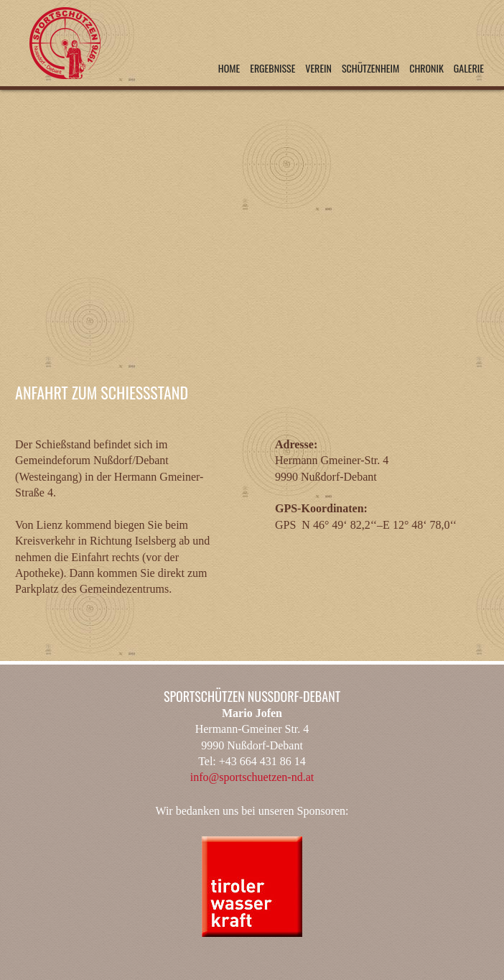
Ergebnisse (272, 68)
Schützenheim (370, 68)
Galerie (469, 68)
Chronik (426, 68)
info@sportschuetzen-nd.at (252, 777)
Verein (318, 68)
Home (229, 68)
